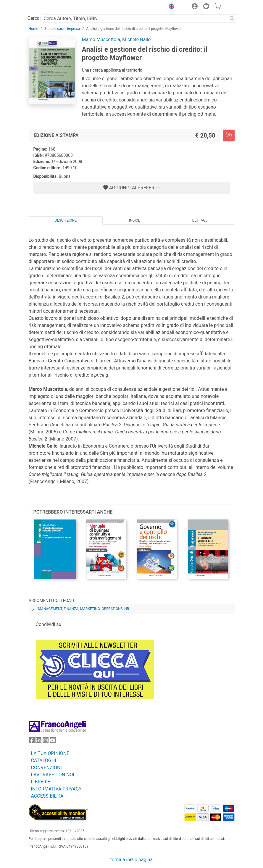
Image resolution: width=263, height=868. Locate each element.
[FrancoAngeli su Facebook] (32, 742)
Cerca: (34, 18)
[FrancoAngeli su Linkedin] (38, 742)
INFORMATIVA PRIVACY (56, 789)
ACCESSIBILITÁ (47, 796)
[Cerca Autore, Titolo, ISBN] (135, 18)
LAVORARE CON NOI (53, 775)
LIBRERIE (41, 782)
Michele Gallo (136, 39)
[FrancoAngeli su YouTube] (53, 742)
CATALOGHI (44, 760)
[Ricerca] (232, 18)
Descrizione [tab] (66, 220)
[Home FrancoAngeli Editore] (49, 7)
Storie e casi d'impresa (62, 29)
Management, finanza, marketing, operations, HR (84, 609)
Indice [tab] (135, 220)
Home (33, 29)
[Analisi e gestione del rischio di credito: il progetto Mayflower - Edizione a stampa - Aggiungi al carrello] (229, 135)
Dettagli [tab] (200, 220)
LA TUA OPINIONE (50, 753)
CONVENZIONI (46, 768)
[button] (170, 7)
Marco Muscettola (101, 39)
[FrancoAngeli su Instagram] (46, 742)
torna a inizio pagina (131, 860)
